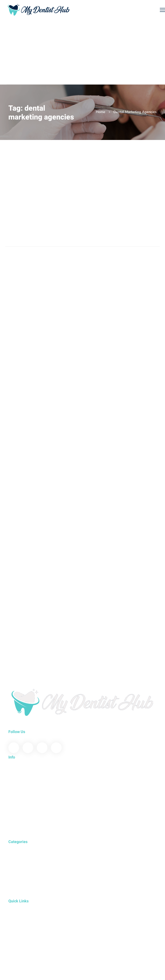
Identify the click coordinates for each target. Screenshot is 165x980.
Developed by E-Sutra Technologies (35, 944)
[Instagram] (56, 748)
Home (101, 112)
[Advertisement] (86, 52)
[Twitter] (28, 748)
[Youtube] (42, 748)
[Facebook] (14, 748)
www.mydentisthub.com (27, 726)
